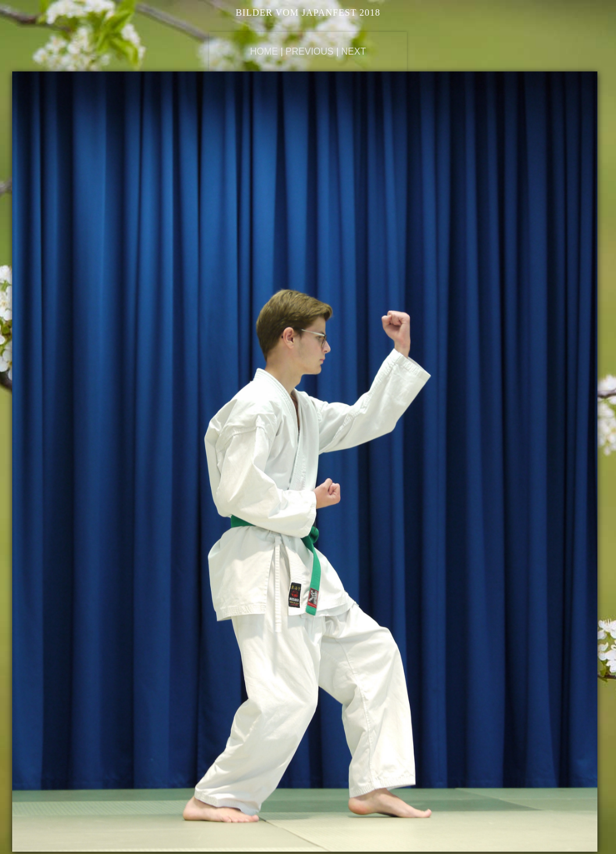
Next (354, 51)
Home (264, 51)
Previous (309, 51)
